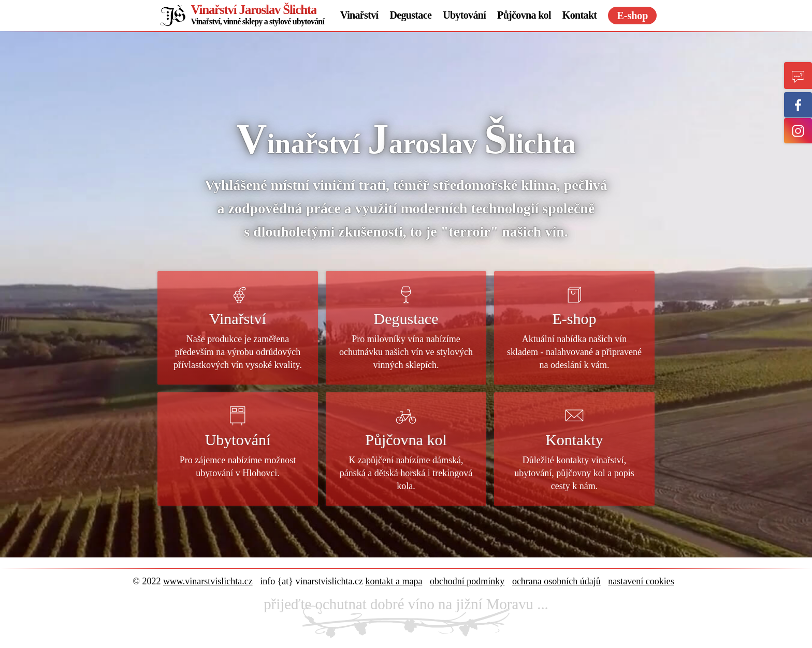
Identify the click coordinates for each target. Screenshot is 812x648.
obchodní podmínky (467, 581)
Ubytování (464, 15)
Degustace (410, 15)
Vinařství (359, 15)
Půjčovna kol (524, 15)
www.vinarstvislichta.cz (208, 581)
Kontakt (580, 15)
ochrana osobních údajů (556, 581)
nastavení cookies (641, 581)
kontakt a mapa (394, 581)
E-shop (632, 16)
